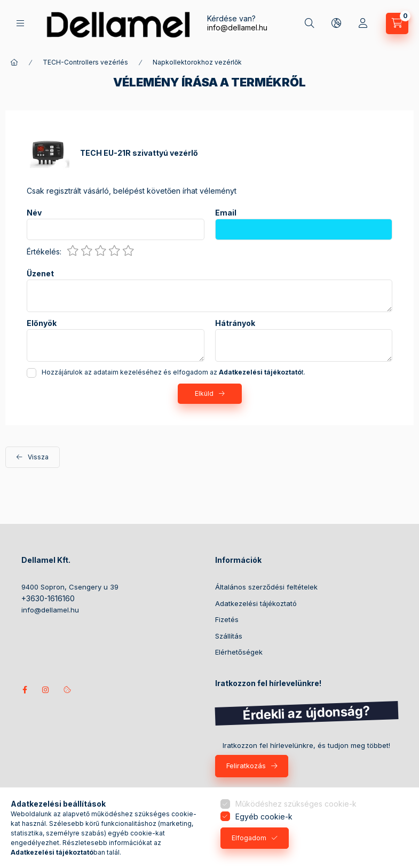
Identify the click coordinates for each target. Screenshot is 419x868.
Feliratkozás (246, 766)
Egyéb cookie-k (264, 817)
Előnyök (42, 323)
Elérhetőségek (239, 652)
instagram (46, 690)
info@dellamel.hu (237, 27)
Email (226, 213)
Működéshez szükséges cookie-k (296, 804)
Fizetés (227, 619)
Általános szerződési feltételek (266, 587)
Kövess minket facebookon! (25, 690)
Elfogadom (249, 838)
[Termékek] (20, 23)
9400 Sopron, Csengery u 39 (70, 587)
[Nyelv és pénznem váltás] (336, 23)
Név (34, 213)
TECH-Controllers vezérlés (85, 62)
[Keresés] (310, 23)
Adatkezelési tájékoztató (256, 603)
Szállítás (229, 636)
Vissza (38, 457)
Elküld (204, 393)
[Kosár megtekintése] (397, 23)
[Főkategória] (14, 62)
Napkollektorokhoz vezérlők (197, 62)
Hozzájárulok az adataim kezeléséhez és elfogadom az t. (173, 372)
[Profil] (363, 23)
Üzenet (40, 274)
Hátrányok (235, 323)
